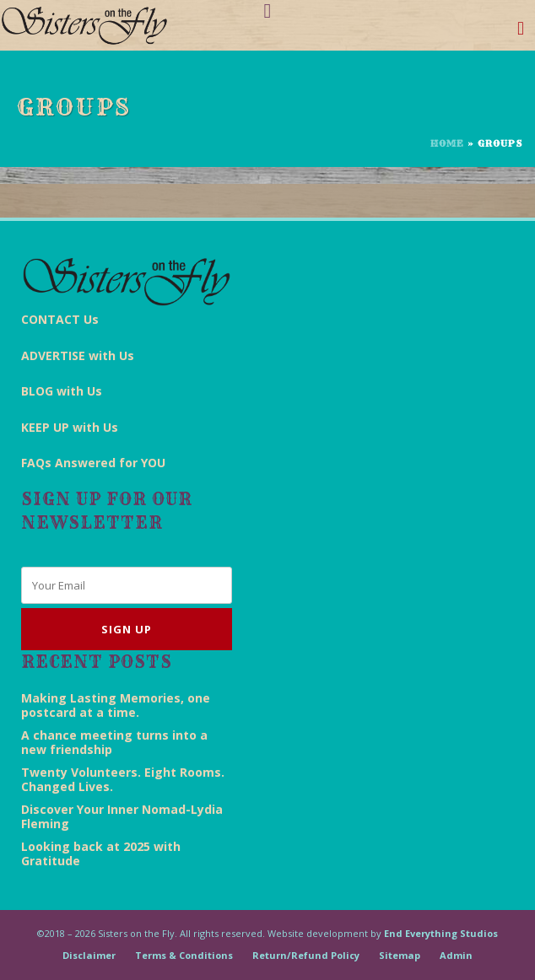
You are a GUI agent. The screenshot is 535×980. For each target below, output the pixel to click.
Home (447, 143)
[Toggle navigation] (521, 32)
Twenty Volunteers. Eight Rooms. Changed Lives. (123, 779)
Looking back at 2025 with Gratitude (101, 853)
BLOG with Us (62, 391)
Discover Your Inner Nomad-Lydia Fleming (122, 816)
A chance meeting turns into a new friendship (114, 742)
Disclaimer (89, 955)
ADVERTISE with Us (78, 355)
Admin (456, 955)
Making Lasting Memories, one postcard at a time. (116, 705)
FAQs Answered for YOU (93, 463)
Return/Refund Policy (306, 955)
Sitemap (400, 955)
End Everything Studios (441, 933)
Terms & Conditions (184, 955)
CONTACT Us (60, 319)
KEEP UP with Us (70, 427)
